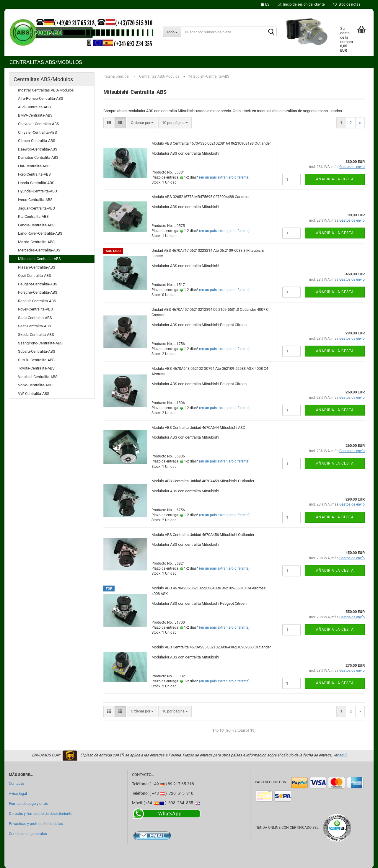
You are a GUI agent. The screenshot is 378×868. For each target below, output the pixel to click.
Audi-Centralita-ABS (34, 107)
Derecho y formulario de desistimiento (41, 814)
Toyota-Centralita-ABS (36, 368)
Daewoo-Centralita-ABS (38, 149)
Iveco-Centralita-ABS (35, 200)
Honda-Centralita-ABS (36, 183)
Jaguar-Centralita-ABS (36, 208)
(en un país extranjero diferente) (224, 177)
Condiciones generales (28, 834)
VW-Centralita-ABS (34, 394)
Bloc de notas (347, 4)
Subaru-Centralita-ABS (37, 351)
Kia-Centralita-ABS (33, 216)
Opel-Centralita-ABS (35, 276)
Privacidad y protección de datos (36, 824)
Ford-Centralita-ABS (34, 174)
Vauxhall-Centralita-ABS (38, 377)
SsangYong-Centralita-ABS (40, 343)
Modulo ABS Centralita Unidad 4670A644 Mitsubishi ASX (198, 428)
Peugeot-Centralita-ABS (38, 284)
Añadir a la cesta (335, 179)
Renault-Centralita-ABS (37, 301)
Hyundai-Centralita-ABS (38, 191)
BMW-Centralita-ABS (35, 115)
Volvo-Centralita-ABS (35, 385)
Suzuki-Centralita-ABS (36, 360)
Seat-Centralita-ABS (35, 326)
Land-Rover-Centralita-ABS (40, 233)
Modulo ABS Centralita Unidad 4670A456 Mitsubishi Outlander (203, 535)
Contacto (16, 783)
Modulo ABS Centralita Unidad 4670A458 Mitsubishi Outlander (203, 481)
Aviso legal (18, 793)
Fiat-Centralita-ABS (34, 166)
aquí (343, 755)
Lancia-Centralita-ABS (36, 225)
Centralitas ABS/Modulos (46, 62)
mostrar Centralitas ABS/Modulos (46, 90)
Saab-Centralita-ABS (35, 318)
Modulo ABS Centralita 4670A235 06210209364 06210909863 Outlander (211, 647)
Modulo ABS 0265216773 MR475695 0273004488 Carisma (200, 197)
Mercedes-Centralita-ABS (39, 250)
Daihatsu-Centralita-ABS (38, 157)
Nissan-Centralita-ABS (37, 267)
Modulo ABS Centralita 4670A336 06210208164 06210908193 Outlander (211, 143)
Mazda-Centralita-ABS (36, 242)
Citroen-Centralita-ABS (37, 141)
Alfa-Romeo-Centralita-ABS (41, 98)
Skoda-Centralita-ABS (36, 335)
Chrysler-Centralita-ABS (38, 132)
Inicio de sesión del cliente (301, 4)
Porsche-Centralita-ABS (38, 292)
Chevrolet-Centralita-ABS (39, 124)
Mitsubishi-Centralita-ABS (39, 259)
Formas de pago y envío (28, 804)
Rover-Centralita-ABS (35, 309)
